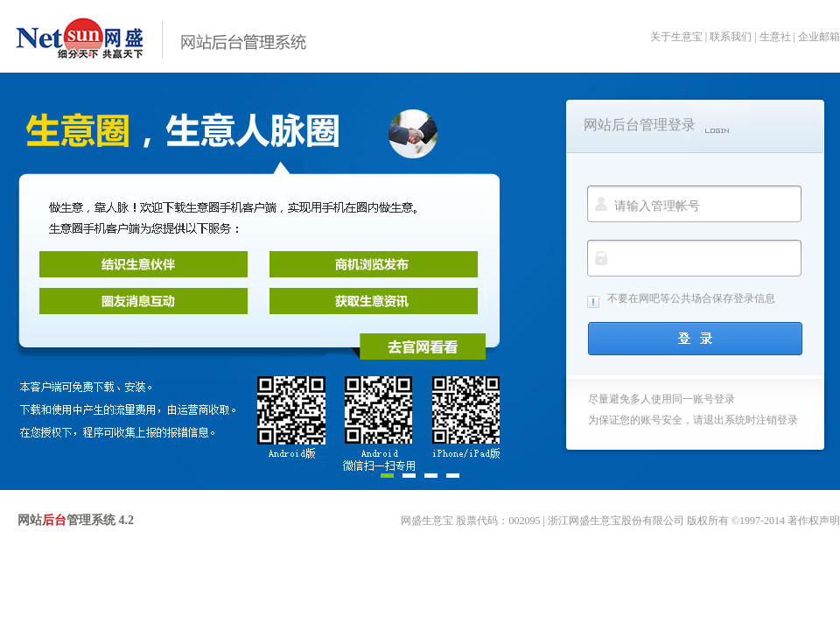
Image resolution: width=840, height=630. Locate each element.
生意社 (775, 37)
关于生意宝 (676, 37)
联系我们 (731, 37)
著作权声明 (814, 521)
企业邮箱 (819, 37)
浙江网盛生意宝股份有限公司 (616, 521)
